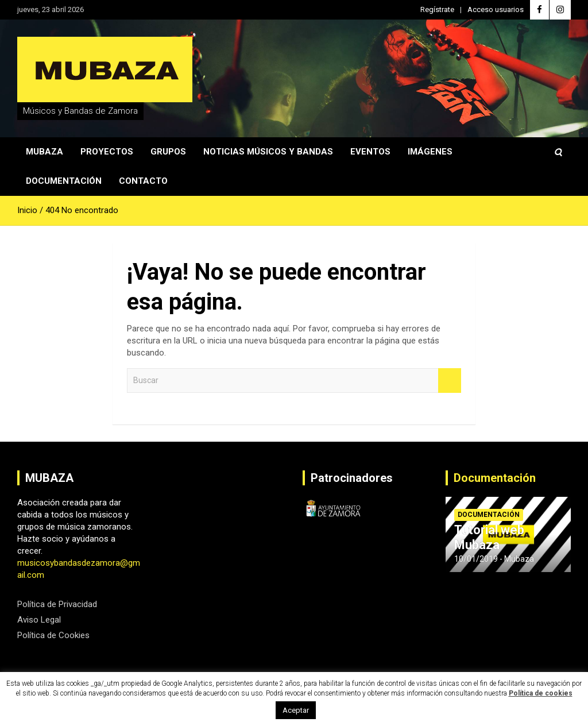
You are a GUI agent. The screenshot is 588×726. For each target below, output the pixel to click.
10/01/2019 (476, 559)
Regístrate (437, 9)
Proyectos (107, 152)
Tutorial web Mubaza (489, 537)
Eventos (370, 152)
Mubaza (45, 152)
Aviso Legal (39, 620)
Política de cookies (541, 693)
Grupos (168, 152)
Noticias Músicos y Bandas (268, 152)
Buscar (450, 381)
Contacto (143, 181)
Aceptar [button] (296, 710)
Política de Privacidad (57, 604)
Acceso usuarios (496, 9)
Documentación (64, 181)
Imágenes (430, 152)
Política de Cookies (53, 635)
